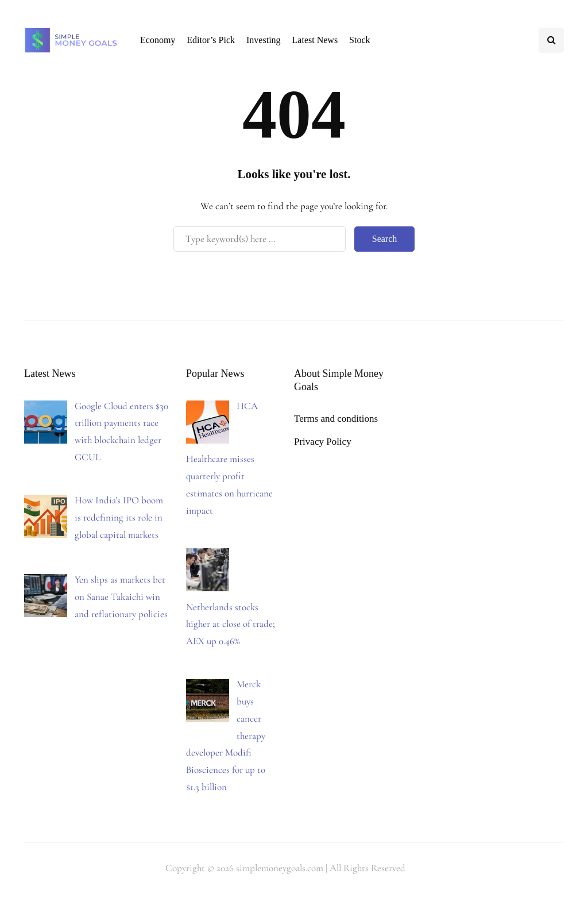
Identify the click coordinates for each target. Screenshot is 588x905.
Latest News (315, 40)
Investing (264, 40)
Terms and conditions (336, 419)
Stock (359, 40)
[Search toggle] (551, 40)
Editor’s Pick (211, 40)
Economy (158, 40)
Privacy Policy (323, 442)
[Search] (260, 239)
